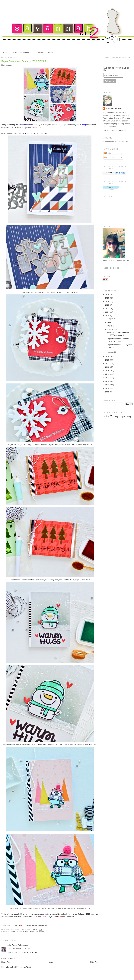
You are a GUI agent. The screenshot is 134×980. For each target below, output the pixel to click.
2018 (108, 360)
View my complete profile (114, 130)
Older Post (94, 962)
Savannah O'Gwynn (114, 108)
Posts (107, 153)
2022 (108, 309)
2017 (108, 363)
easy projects (15, 932)
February (111, 329)
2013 (108, 378)
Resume (41, 53)
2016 (108, 367)
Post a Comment (8, 958)
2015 (108, 371)
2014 (108, 374)
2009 (108, 392)
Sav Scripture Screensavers (22, 53)
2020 (108, 316)
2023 (108, 305)
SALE (50, 53)
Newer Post (6, 962)
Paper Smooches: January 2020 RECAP (24, 61)
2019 (108, 356)
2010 (108, 388)
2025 (108, 298)
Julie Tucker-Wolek (15, 945)
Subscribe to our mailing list (116, 69)
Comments (110, 158)
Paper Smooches (30, 932)
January (111, 352)
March (110, 326)
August (110, 319)
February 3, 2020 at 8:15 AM (23, 952)
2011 (108, 385)
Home (5, 53)
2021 (108, 312)
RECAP (42, 932)
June (110, 322)
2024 (108, 301)
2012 (108, 381)
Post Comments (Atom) (22, 967)
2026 (108, 294)
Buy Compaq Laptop (123, 417)
